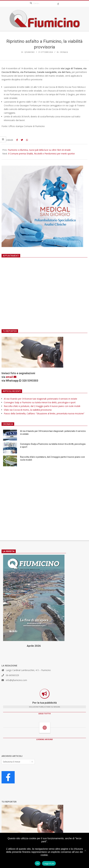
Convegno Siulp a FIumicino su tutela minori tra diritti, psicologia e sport (40, 402)
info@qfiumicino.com (16, 680)
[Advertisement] (44, 297)
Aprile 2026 (34, 646)
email (11, 377)
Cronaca (64, 52)
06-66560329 (12, 675)
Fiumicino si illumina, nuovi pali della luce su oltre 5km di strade (39, 150)
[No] (85, 850)
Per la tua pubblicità (44, 703)
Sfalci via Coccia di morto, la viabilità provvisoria (28, 410)
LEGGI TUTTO (44, 714)
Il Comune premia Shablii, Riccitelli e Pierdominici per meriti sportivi (41, 154)
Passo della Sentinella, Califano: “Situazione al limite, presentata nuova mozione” (44, 413)
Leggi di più (49, 863)
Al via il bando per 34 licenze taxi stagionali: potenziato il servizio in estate (40, 399)
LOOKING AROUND (44, 739)
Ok (38, 863)
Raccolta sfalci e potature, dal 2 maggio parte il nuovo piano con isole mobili (42, 406)
